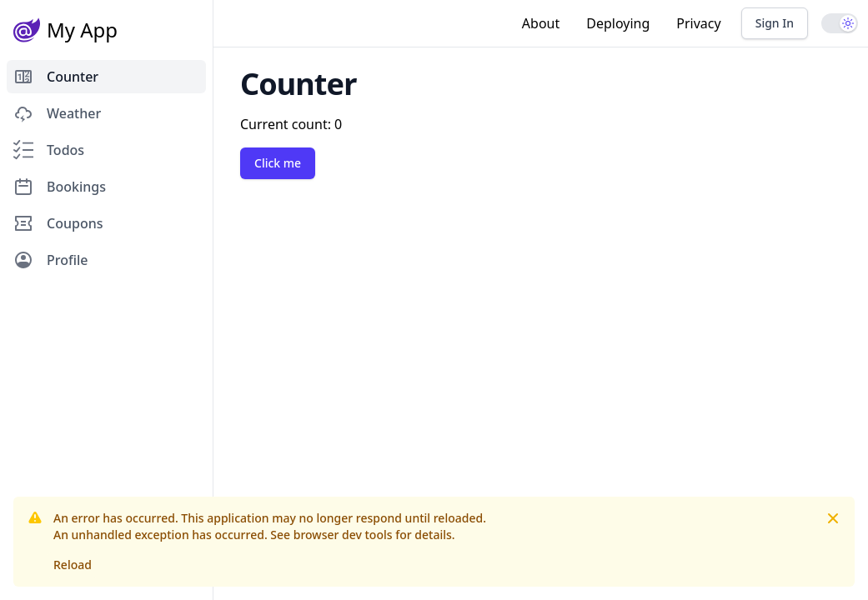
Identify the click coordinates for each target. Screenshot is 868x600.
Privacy (698, 23)
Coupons (58, 223)
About (541, 23)
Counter (56, 77)
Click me (278, 163)
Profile (51, 260)
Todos (49, 150)
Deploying (618, 23)
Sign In (775, 23)
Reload (73, 565)
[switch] (840, 23)
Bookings (60, 187)
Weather (57, 113)
